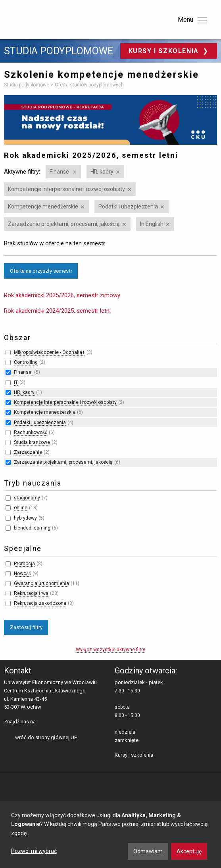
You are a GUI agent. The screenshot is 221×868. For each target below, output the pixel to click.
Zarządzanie (28, 452)
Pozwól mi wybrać (34, 851)
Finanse (60, 172)
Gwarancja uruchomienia (41, 583)
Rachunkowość (31, 432)
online (21, 508)
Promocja (24, 564)
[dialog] (110, 835)
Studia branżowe (32, 442)
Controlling (26, 362)
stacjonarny (27, 498)
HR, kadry (102, 172)
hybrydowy (25, 518)
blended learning (32, 528)
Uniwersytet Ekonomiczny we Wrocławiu (43, 18)
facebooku (43, 722)
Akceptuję (189, 851)
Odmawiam (148, 851)
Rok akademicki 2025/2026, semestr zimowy (62, 295)
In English (152, 224)
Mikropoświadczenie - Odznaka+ (49, 352)
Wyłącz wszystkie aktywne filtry (110, 650)
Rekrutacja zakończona (40, 603)
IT (16, 382)
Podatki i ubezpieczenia (128, 206)
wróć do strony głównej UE (46, 737)
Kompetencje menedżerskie (43, 206)
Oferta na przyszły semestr (41, 271)
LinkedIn (56, 722)
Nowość (22, 574)
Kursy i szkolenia (165, 51)
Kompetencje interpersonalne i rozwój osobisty (66, 189)
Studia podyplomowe (59, 51)
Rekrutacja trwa (31, 593)
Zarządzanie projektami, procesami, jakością (64, 224)
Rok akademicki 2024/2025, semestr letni (57, 311)
